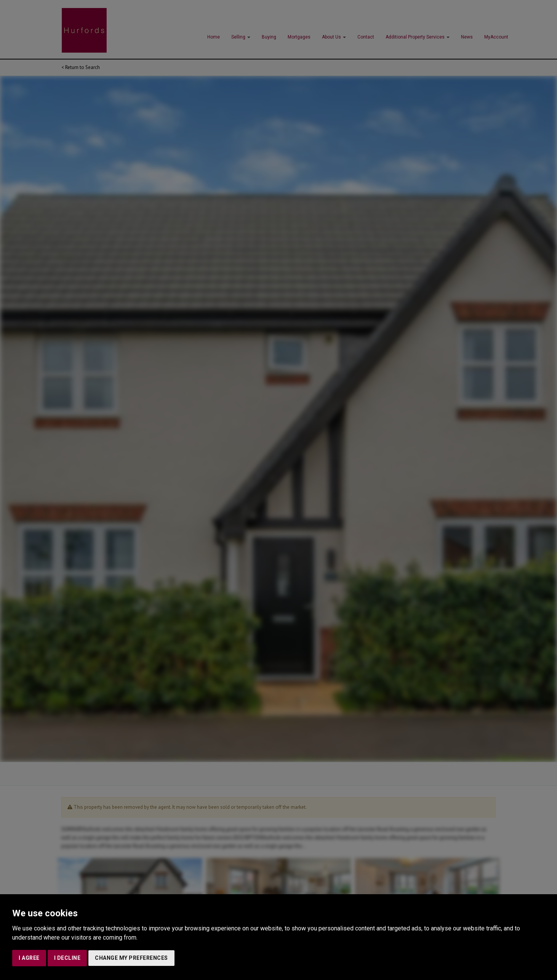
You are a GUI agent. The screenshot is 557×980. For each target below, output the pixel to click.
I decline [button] (67, 958)
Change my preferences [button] (131, 958)
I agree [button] (29, 958)
